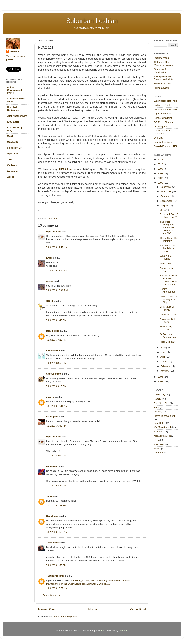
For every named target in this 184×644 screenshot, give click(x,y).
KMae (49, 258)
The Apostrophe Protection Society (164, 78)
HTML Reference (163, 83)
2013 (161, 164)
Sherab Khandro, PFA (166, 146)
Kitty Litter (13, 122)
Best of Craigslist (163, 118)
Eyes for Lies (54, 231)
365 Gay (158, 138)
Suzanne (15, 51)
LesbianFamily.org (164, 142)
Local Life (52, 219)
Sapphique (52, 516)
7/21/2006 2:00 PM (56, 456)
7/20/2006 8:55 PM (56, 363)
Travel (157, 449)
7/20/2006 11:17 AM (57, 247)
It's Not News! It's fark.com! (163, 132)
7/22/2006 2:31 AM (56, 505)
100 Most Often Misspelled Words (163, 63)
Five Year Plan (162, 403)
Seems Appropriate (167, 290)
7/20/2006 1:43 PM (56, 320)
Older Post (138, 609)
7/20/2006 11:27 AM (57, 270)
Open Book (13, 154)
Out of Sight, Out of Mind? (169, 239)
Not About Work (162, 436)
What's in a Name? (166, 257)
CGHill (50, 301)
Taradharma (53, 543)
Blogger (123, 631)
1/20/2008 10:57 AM (57, 588)
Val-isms (12, 165)
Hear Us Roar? (168, 342)
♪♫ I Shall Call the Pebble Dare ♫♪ (167, 248)
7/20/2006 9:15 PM (56, 386)
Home (93, 609)
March (164, 362)
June (163, 348)
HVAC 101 (166, 263)
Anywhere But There (167, 320)
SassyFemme (54, 374)
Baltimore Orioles (163, 105)
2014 (161, 159)
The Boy (158, 444)
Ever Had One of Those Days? (169, 216)
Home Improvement (164, 416)
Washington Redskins (165, 109)
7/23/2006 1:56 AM (56, 565)
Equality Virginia (163, 114)
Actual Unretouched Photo (14, 90)
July (163, 210)
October (165, 196)
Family (157, 399)
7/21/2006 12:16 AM (57, 406)
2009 (161, 169)
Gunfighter (52, 417)
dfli (103, 631)
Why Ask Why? (168, 314)
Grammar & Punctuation (160, 71)
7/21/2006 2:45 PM (56, 485)
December (166, 187)
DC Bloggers (161, 126)
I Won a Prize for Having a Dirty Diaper (169, 299)
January (165, 371)
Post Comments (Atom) (65, 617)
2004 (161, 382)
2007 (161, 178)
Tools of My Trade (166, 328)
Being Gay (159, 395)
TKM (10, 159)
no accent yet (15, 148)
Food (157, 407)
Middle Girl (52, 466)
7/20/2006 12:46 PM (57, 290)
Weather (158, 453)
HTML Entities (161, 88)
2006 (161, 183)
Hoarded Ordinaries (13, 109)
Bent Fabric (53, 331)
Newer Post (47, 609)
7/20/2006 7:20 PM (56, 340)
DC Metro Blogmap (164, 122)
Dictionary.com (162, 58)
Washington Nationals (166, 101)
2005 (161, 377)
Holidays (159, 412)
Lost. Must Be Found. (167, 308)
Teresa (50, 496)
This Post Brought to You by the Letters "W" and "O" (167, 228)
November (166, 192)
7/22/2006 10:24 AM (57, 532)
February (166, 366)
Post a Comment (52, 595)
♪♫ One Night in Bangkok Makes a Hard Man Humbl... (169, 280)
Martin (11, 136)
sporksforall (53, 351)
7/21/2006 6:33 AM (56, 426)
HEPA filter (66, 169)
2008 (161, 173)
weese (50, 281)
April (163, 357)
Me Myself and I (162, 427)
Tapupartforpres (55, 576)
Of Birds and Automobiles (168, 336)
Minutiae (158, 432)
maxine (50, 397)
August (165, 206)
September (167, 201)
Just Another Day (17, 116)
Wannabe (12, 171)
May (163, 352)
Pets (156, 440)
